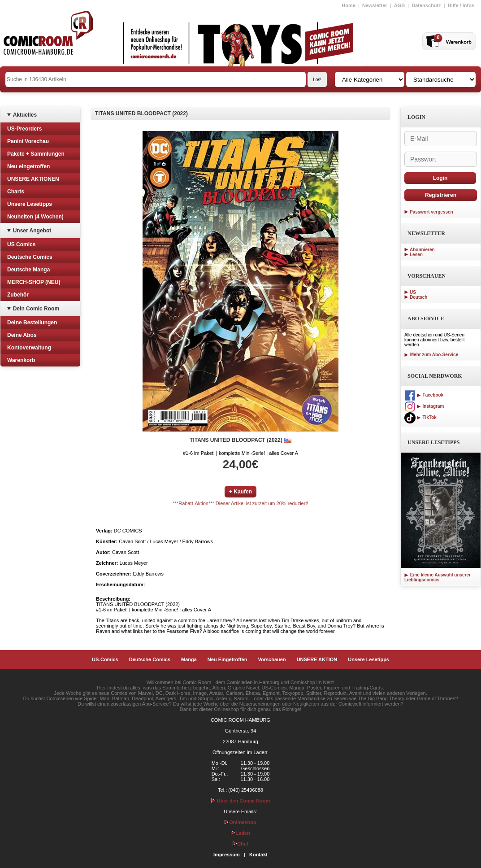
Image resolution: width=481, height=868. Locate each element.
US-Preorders (24, 129)
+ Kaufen (240, 492)
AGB (399, 5)
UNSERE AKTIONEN (33, 179)
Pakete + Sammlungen (36, 154)
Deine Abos (22, 335)
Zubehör (18, 295)
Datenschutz (426, 5)
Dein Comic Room (36, 309)
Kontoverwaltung (29, 348)
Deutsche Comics (30, 257)
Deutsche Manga (28, 270)
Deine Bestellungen (32, 323)
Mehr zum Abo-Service (431, 355)
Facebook (424, 395)
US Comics (21, 244)
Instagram (424, 406)
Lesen (416, 255)
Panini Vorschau (28, 141)
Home (349, 5)
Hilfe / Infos (461, 5)
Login (440, 178)
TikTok (420, 417)
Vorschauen (272, 659)
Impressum (227, 855)
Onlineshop (240, 822)
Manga (189, 659)
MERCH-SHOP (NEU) (34, 282)
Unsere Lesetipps (30, 204)
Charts (16, 192)
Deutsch (418, 297)
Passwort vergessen (431, 212)
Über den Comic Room (241, 801)
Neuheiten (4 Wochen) (35, 217)
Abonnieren (422, 250)
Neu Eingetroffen (227, 659)
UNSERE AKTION (317, 659)
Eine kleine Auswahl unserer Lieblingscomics (438, 577)
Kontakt (258, 855)
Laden (240, 833)
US (413, 292)
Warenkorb (21, 360)
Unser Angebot (32, 231)
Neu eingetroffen (28, 166)
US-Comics (105, 659)
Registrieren (441, 195)
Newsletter (375, 5)
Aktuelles (25, 115)
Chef (240, 844)
